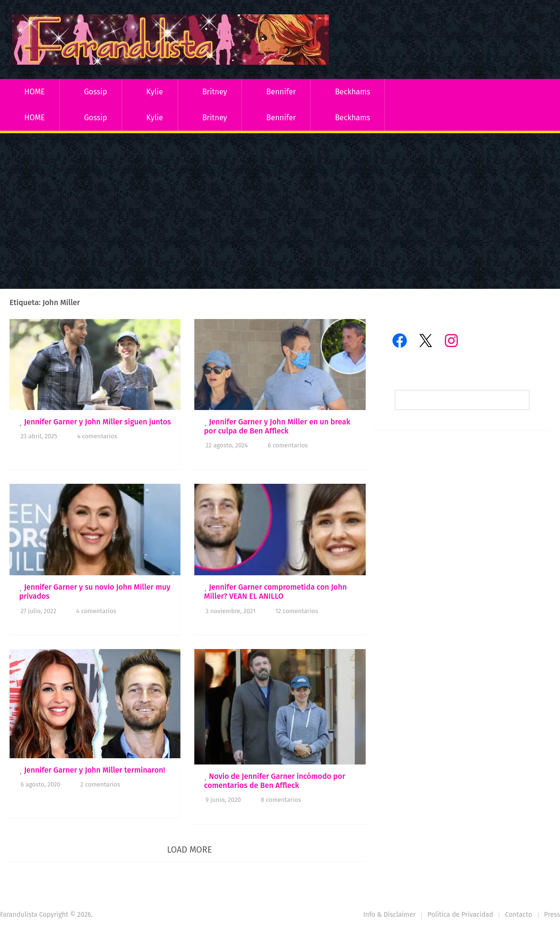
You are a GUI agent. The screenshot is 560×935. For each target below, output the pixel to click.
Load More (190, 850)
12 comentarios (297, 611)
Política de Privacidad (460, 915)
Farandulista (19, 915)
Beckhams (353, 92)
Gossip (95, 92)
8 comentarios (281, 800)
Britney (214, 92)
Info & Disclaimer (390, 915)
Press (552, 915)
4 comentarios (97, 436)
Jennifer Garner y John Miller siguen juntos (97, 422)
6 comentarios (288, 445)
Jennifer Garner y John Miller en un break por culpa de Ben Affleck (277, 426)
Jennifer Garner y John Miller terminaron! (95, 770)
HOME (35, 92)
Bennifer (281, 92)
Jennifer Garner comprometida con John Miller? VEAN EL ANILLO (275, 592)
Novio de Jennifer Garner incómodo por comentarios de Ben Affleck (274, 781)
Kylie (155, 92)
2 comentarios (100, 784)
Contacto (518, 915)
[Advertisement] (280, 212)
